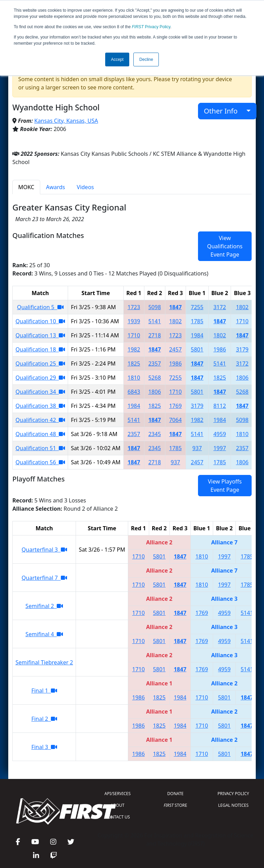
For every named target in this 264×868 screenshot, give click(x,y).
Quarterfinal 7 (44, 578)
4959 (220, 434)
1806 (242, 378)
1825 (134, 364)
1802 (242, 307)
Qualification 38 (40, 406)
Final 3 (44, 747)
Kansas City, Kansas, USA (66, 121)
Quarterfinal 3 (44, 550)
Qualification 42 (40, 420)
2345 (155, 434)
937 (197, 448)
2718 (155, 335)
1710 (242, 321)
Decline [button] (146, 59)
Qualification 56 (40, 462)
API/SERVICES (118, 794)
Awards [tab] (56, 187)
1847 (175, 307)
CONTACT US (118, 817)
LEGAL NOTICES (234, 805)
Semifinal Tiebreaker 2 (44, 662)
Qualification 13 (40, 335)
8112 (220, 406)
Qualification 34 (40, 392)
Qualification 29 (40, 378)
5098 (155, 307)
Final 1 (44, 691)
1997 (220, 448)
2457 (175, 349)
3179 (242, 349)
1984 (197, 335)
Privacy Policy (151, 27)
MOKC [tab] (26, 187)
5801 (197, 349)
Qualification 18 (40, 349)
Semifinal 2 (44, 606)
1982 (134, 349)
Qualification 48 (40, 434)
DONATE (175, 794)
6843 (134, 392)
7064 (175, 420)
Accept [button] (117, 59)
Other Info (224, 111)
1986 (220, 349)
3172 (220, 307)
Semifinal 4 (44, 634)
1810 (134, 378)
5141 (155, 321)
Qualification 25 (40, 364)
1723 (134, 307)
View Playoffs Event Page (225, 486)
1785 (197, 321)
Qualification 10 (40, 321)
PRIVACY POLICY (233, 794)
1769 (175, 406)
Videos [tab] (85, 187)
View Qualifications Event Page (225, 246)
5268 (155, 378)
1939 (134, 321)
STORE (175, 805)
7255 (197, 307)
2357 (155, 364)
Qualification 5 (40, 307)
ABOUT (118, 805)
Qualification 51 (40, 448)
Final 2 (44, 719)
